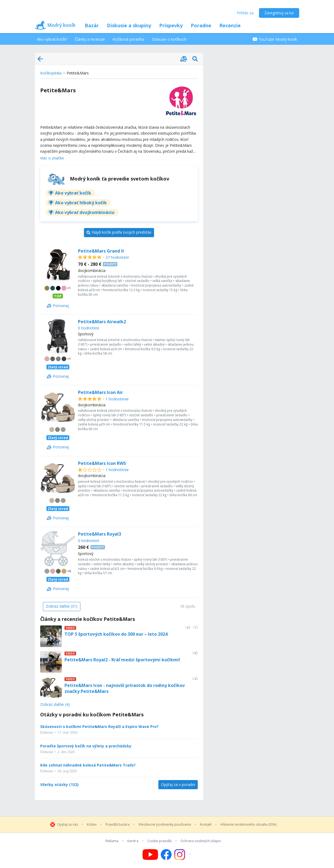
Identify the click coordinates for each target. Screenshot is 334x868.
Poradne (201, 25)
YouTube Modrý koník (275, 39)
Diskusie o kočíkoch (169, 39)
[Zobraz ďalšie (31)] (62, 607)
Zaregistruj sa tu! (279, 13)
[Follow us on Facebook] (166, 855)
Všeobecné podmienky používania (165, 825)
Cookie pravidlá (159, 841)
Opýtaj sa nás (68, 825)
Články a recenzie (90, 39)
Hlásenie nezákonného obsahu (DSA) (248, 825)
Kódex (92, 825)
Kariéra (133, 841)
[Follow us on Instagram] (183, 855)
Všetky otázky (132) (59, 785)
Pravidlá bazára (117, 825)
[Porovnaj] (58, 306)
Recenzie (230, 25)
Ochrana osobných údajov (201, 841)
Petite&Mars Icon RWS (102, 463)
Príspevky (171, 25)
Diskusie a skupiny (129, 25)
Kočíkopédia (51, 73)
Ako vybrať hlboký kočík (81, 203)
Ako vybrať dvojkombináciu (85, 212)
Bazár (92, 25)
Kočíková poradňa (128, 39)
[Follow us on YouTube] (150, 855)
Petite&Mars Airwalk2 (102, 322)
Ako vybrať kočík (73, 193)
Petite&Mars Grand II (101, 251)
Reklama (112, 841)
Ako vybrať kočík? (52, 39)
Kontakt (206, 825)
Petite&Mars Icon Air (100, 392)
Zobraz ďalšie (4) (55, 705)
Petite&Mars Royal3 (100, 534)
